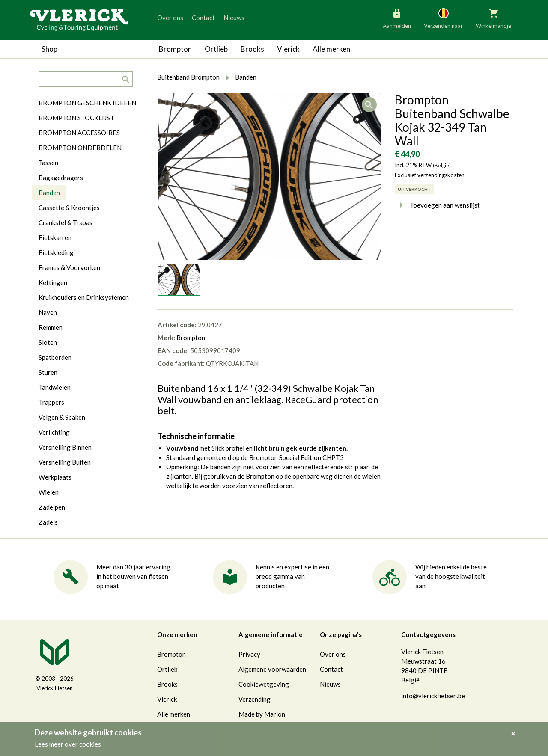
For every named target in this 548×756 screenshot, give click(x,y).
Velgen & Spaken (62, 417)
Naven (48, 312)
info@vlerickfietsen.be (433, 696)
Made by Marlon (262, 714)
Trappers (51, 402)
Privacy (249, 654)
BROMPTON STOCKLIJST (76, 118)
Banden (49, 193)
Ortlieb (216, 49)
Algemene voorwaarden (272, 669)
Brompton (175, 49)
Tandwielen (55, 387)
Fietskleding (56, 252)
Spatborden (55, 357)
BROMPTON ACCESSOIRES (79, 133)
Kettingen (53, 282)
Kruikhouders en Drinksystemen (84, 297)
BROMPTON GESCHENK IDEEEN (87, 103)
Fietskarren (55, 237)
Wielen (49, 492)
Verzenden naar (443, 18)
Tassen (48, 163)
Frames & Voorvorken (69, 267)
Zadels (48, 522)
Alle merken (331, 49)
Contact (203, 18)
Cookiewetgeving (264, 684)
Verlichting (54, 432)
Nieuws (234, 18)
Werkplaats (55, 477)
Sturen (48, 372)
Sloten (48, 342)
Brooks (252, 49)
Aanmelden (397, 18)
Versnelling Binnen (65, 447)
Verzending (255, 699)
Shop (49, 49)
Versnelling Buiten (65, 462)
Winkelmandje (493, 18)
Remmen (51, 327)
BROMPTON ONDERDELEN (80, 148)
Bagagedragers (61, 178)
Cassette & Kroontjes (69, 208)
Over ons (170, 18)
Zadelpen (52, 507)
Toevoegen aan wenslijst (437, 205)
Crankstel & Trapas (66, 222)
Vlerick (288, 49)
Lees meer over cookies (68, 744)
